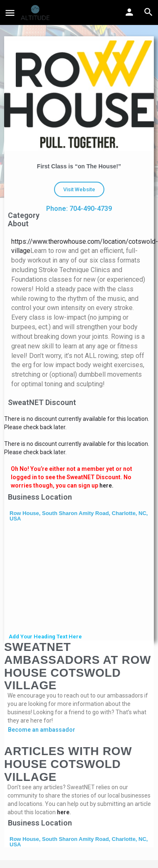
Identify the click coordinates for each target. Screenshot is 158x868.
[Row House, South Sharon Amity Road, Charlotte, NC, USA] (79, 578)
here (63, 812)
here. (106, 485)
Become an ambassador (42, 730)
